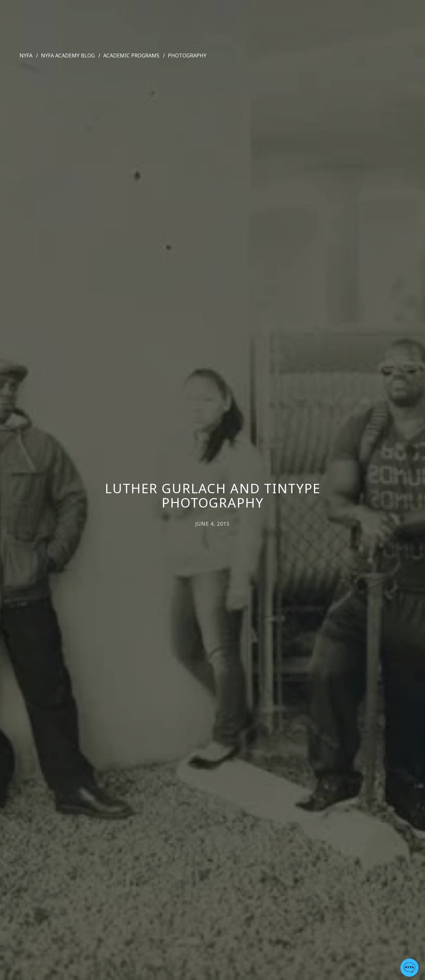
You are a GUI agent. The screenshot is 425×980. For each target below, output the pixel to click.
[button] (409, 968)
